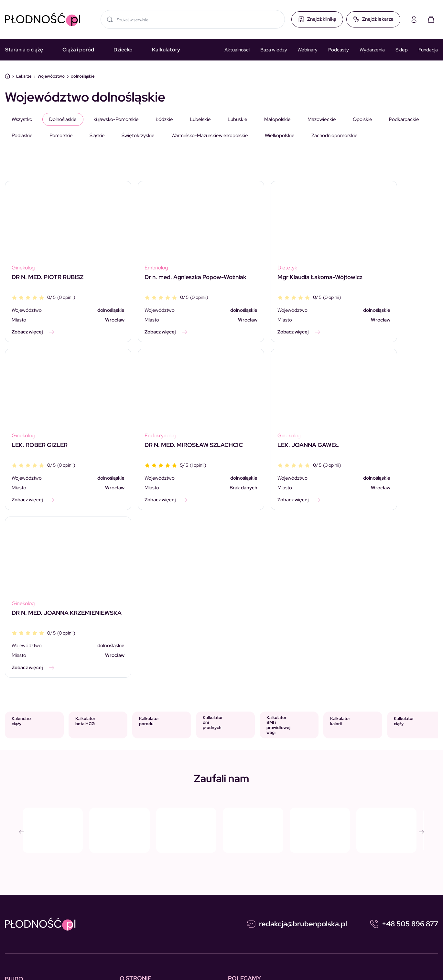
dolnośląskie (63, 119)
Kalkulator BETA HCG (253, 843)
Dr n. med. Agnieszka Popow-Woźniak (161, 281)
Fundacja (428, 50)
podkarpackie (404, 119)
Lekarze (24, 76)
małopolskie (277, 119)
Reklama (129, 833)
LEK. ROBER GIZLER (369, 277)
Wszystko (22, 119)
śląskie (97, 136)
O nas (126, 822)
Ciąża (234, 822)
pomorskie (61, 136)
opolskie (362, 119)
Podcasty (342, 50)
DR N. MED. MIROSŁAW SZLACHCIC (44, 448)
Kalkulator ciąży (245, 833)
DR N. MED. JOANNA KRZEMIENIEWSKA (260, 448)
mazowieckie (322, 119)
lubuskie (238, 119)
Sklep (403, 50)
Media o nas (241, 875)
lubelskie (200, 119)
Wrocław (92, 320)
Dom (7, 76)
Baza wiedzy (279, 50)
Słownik (237, 895)
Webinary (312, 50)
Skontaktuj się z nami (143, 843)
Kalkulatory (166, 50)
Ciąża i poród (78, 50)
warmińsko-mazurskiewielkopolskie (210, 136)
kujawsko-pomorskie (116, 119)
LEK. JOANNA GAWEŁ (152, 445)
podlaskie (22, 136)
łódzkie (164, 119)
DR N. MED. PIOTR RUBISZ (48, 277)
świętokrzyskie (138, 136)
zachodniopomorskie (335, 136)
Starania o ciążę (24, 50)
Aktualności (243, 50)
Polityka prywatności (77, 956)
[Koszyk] (431, 19)
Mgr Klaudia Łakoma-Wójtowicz (274, 277)
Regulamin (119, 956)
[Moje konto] (414, 19)
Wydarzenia (374, 50)
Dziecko (123, 50)
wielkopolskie (280, 136)
